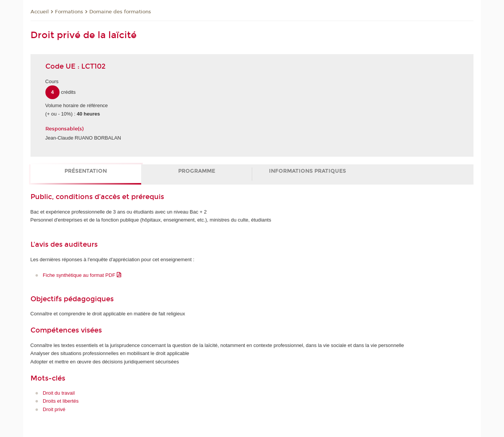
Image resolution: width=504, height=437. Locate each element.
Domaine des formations (120, 12)
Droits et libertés (61, 401)
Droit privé (54, 409)
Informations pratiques (308, 171)
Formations (69, 12)
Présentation (86, 171)
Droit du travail (59, 393)
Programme (197, 171)
